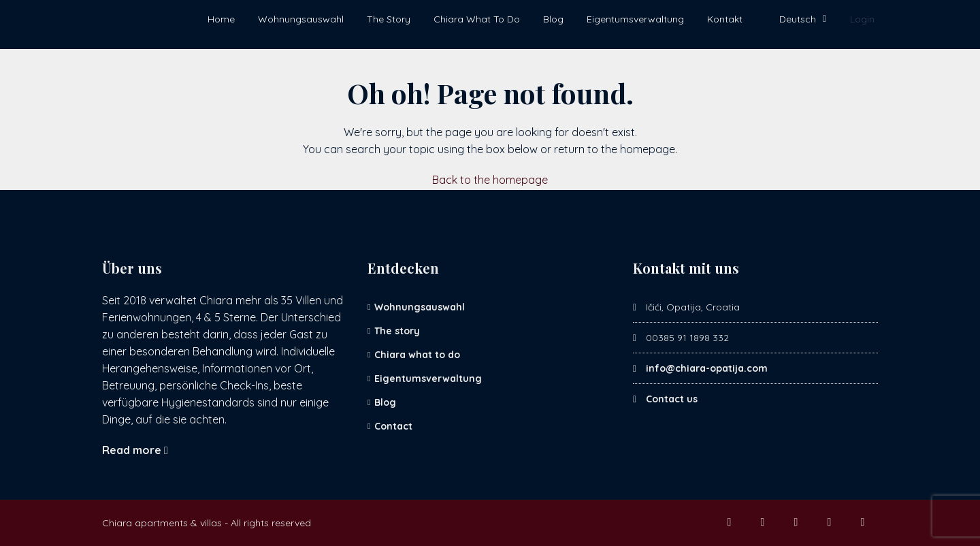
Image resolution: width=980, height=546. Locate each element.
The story (397, 331)
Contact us (672, 399)
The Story (389, 19)
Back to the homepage (490, 180)
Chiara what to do (417, 355)
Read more (135, 450)
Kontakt (725, 19)
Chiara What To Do (477, 19)
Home (221, 19)
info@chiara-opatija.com (707, 368)
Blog (553, 19)
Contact (393, 426)
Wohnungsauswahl (301, 19)
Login (862, 19)
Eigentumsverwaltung (635, 19)
